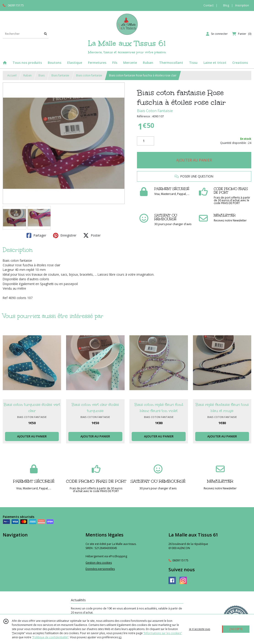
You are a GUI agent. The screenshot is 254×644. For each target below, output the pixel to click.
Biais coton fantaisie (89, 75)
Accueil (12, 75)
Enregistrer (65, 235)
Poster (92, 235)
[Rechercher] (45, 34)
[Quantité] (146, 141)
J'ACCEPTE (236, 629)
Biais (41, 75)
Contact (209, 5)
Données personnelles (100, 569)
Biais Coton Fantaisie (155, 111)
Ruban (27, 75)
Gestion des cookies (99, 563)
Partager (36, 235)
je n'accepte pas (200, 629)
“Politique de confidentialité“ (50, 637)
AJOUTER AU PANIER (194, 160)
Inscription (242, 5)
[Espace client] (217, 34)
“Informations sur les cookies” (163, 633)
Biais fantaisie (60, 75)
